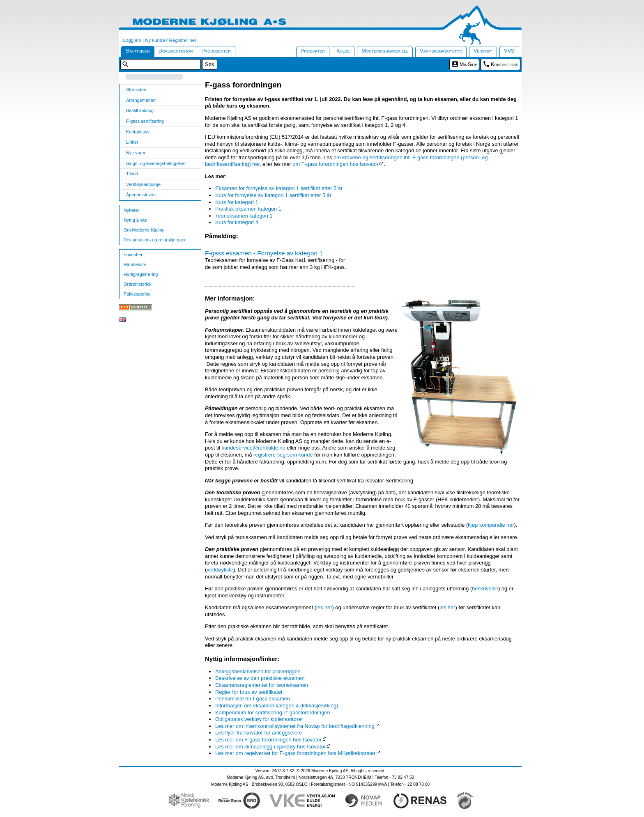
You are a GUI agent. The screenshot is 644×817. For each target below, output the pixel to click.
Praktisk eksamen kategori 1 (248, 209)
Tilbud (132, 174)
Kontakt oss (505, 64)
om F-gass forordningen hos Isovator (335, 164)
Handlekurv (135, 264)
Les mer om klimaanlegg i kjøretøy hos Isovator (270, 747)
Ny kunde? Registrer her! (171, 40)
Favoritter (133, 255)
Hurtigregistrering (141, 274)
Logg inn (132, 40)
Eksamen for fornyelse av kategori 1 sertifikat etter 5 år (279, 188)
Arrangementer (141, 100)
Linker (132, 142)
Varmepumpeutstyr (441, 51)
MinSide (468, 64)
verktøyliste (220, 570)
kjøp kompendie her (491, 525)
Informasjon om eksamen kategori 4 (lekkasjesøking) (277, 706)
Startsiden (138, 51)
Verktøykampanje (143, 184)
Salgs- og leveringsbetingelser (156, 163)
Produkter (313, 51)
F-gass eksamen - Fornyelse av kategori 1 (264, 253)
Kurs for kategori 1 (237, 202)
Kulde (343, 51)
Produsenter (216, 51)
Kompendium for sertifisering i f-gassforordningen (273, 713)
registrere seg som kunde (283, 455)
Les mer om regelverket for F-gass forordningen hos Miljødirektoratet (295, 753)
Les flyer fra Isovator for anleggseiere (259, 733)
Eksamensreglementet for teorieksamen (262, 685)
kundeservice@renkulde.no (254, 448)
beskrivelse (485, 589)
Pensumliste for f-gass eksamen (253, 699)
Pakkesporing (137, 294)
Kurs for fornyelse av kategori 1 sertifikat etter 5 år (273, 195)
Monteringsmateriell (385, 51)
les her (324, 607)
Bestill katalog (140, 110)
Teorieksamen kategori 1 (244, 216)
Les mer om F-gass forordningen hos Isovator (268, 740)
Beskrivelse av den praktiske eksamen (260, 678)
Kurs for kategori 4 (237, 222)
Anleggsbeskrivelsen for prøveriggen (258, 671)
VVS (509, 51)
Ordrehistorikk (138, 284)
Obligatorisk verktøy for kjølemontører (259, 719)
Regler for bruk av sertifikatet (249, 692)
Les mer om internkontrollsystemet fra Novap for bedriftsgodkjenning (295, 726)
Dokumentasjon (176, 51)
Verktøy (483, 51)
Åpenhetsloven (141, 195)
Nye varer (136, 153)
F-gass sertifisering (145, 121)
